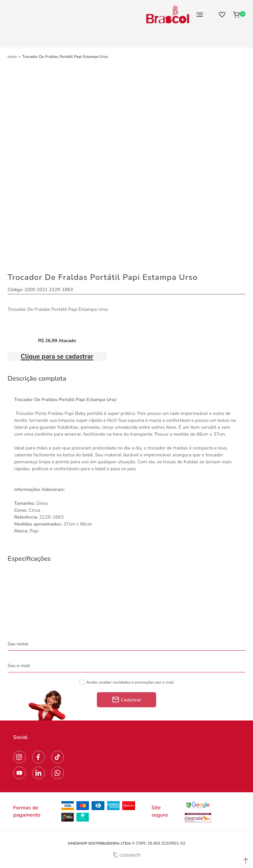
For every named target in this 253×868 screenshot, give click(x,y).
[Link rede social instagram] (19, 757)
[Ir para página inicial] (12, 57)
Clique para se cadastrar (57, 356)
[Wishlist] (222, 14)
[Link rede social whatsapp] (58, 773)
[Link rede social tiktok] (58, 757)
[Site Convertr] (126, 855)
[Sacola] (237, 14)
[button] (246, 861)
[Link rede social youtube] (19, 773)
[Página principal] (168, 14)
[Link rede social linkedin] (39, 773)
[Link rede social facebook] (39, 757)
